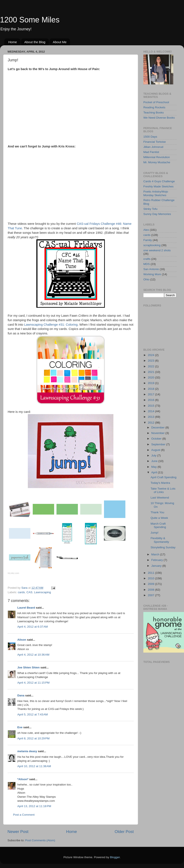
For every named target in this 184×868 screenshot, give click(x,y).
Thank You (157, 512)
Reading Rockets (154, 107)
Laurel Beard (26, 608)
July (154, 455)
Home (13, 42)
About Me (60, 42)
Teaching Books (154, 113)
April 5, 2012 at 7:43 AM (33, 714)
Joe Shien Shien (28, 667)
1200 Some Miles (30, 20)
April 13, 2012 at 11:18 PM (34, 806)
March (156, 554)
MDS (147, 264)
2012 (151, 423)
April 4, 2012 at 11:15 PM (33, 683)
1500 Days (150, 137)
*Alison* (23, 779)
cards (21, 592)
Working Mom (152, 274)
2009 (151, 584)
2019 (151, 383)
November (158, 433)
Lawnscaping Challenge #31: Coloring (51, 325)
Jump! (155, 533)
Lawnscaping (42, 592)
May (154, 467)
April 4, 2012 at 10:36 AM (33, 655)
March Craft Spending (158, 525)
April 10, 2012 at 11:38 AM (34, 766)
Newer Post (18, 832)
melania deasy (27, 751)
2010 (151, 578)
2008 (151, 590)
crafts (147, 259)
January (157, 566)
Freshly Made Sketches (158, 186)
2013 (151, 417)
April (155, 472)
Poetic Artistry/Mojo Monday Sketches (156, 193)
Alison (22, 640)
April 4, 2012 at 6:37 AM (33, 627)
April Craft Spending (164, 477)
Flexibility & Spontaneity (160, 540)
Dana (21, 695)
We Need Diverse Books (159, 118)
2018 (151, 389)
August (156, 450)
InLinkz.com (13, 573)
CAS (30, 592)
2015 (151, 406)
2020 (151, 377)
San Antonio (151, 269)
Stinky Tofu (150, 209)
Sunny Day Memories (157, 214)
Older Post (124, 832)
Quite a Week (159, 518)
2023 (151, 361)
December (158, 427)
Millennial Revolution (157, 157)
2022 (151, 366)
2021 (151, 372)
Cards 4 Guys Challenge (159, 181)
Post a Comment (24, 815)
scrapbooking (152, 245)
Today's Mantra (160, 483)
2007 (151, 595)
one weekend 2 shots (157, 250)
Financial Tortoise (155, 142)
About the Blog (35, 42)
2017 (151, 394)
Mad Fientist (151, 152)
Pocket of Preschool (156, 102)
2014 (151, 411)
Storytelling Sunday (163, 547)
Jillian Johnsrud (153, 147)
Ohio (146, 279)
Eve (20, 727)
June (155, 461)
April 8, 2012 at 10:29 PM (33, 738)
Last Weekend (160, 498)
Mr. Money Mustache (157, 162)
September (159, 444)
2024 (151, 355)
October (157, 439)
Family (148, 240)
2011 (151, 573)
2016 (151, 400)
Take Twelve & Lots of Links (163, 490)
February (157, 560)
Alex (146, 230)
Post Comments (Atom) (40, 840)
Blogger (115, 857)
